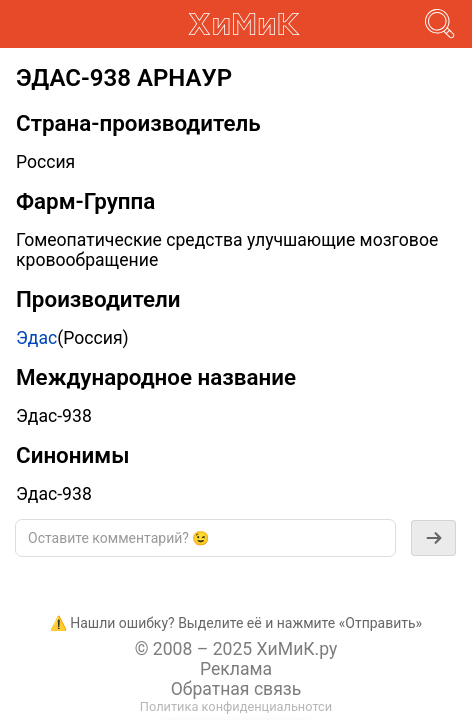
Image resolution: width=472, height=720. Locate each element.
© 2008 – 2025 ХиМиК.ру (236, 649)
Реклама (236, 669)
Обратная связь (236, 689)
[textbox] (205, 538)
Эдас (36, 338)
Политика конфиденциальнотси (236, 706)
